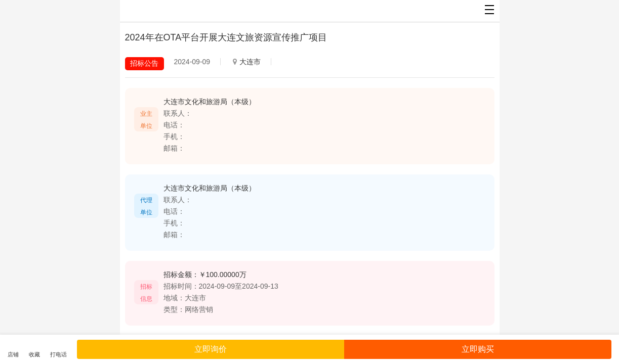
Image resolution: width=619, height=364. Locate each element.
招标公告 (144, 63)
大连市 (247, 62)
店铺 (13, 354)
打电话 (58, 354)
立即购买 (478, 349)
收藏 (34, 354)
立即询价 (211, 349)
